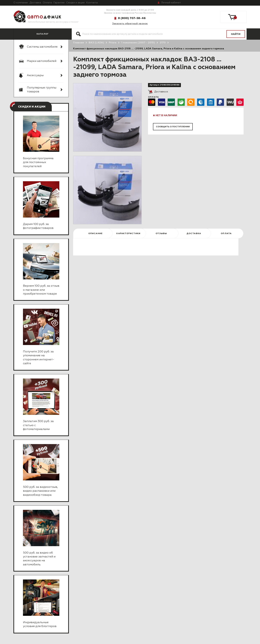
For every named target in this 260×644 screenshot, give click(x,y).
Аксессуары (35, 75)
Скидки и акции (75, 3)
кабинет (171, 3)
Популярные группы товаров (42, 90)
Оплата (47, 3)
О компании (21, 3)
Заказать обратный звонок (130, 24)
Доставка (35, 3)
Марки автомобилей (42, 61)
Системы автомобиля (42, 47)
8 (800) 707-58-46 (132, 18)
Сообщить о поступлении (173, 127)
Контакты (92, 3)
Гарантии (59, 3)
